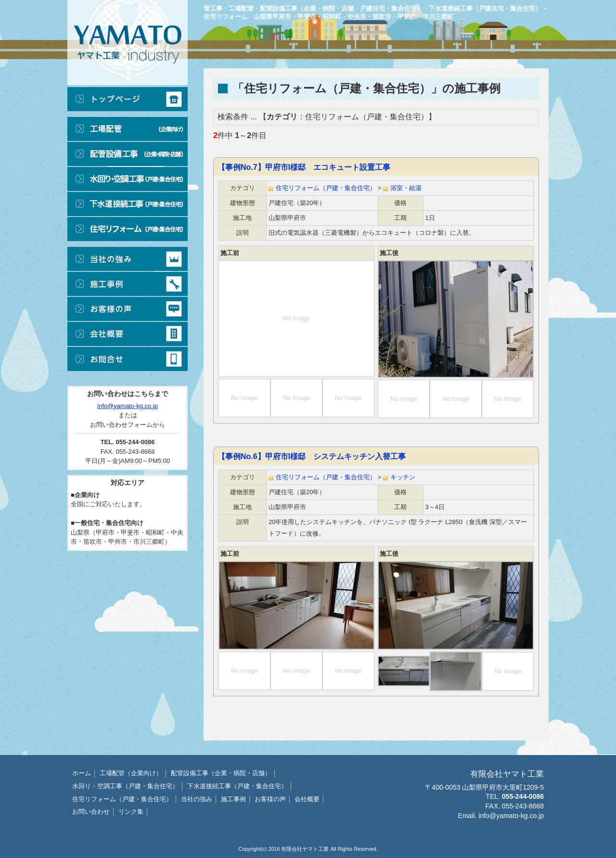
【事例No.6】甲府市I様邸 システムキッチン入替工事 (312, 456)
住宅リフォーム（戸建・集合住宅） (326, 188)
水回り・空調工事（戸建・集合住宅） (125, 786)
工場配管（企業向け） (131, 773)
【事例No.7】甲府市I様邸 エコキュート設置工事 (304, 167)
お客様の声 (270, 799)
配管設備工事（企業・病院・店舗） (221, 773)
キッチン (403, 477)
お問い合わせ (91, 812)
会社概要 (307, 799)
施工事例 (233, 799)
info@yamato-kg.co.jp (128, 406)
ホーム (82, 773)
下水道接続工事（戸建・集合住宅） (237, 786)
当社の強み (197, 799)
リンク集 (131, 812)
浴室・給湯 (406, 188)
